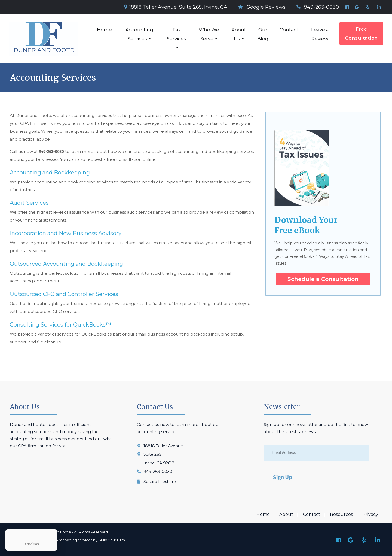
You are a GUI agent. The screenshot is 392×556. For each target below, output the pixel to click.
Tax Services (177, 34)
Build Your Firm (112, 540)
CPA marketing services (72, 540)
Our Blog (263, 34)
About (286, 514)
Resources (341, 514)
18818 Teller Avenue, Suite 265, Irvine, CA (176, 7)
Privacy (370, 514)
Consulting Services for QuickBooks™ (60, 325)
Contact (289, 30)
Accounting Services (139, 34)
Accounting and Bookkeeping (50, 173)
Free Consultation (361, 33)
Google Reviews (262, 7)
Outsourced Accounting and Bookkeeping (66, 264)
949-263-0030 (318, 7)
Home (104, 30)
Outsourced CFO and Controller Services (64, 294)
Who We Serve (209, 34)
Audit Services (29, 203)
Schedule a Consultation (323, 279)
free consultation (124, 159)
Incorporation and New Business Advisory (66, 233)
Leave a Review (320, 34)
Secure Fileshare (160, 482)
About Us (239, 34)
